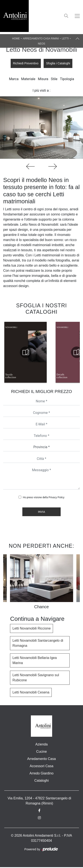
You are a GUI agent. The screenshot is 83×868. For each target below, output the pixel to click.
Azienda (41, 744)
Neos (41, 44)
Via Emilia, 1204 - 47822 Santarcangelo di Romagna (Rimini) (39, 801)
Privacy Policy (57, 497)
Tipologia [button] (67, 79)
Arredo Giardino (42, 773)
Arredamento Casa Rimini (41, 39)
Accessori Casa (41, 766)
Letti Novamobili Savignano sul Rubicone (36, 678)
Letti (65, 39)
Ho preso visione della (44, 497)
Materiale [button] (28, 79)
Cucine (41, 752)
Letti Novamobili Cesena (31, 692)
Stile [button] (54, 79)
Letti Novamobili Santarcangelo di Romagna (38, 643)
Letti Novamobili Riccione (31, 628)
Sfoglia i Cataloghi (58, 63)
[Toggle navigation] (77, 16)
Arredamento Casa (41, 759)
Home (16, 39)
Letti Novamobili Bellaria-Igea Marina (34, 660)
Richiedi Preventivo (26, 63)
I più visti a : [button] (41, 90)
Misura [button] (43, 79)
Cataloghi (41, 781)
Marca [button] (14, 79)
